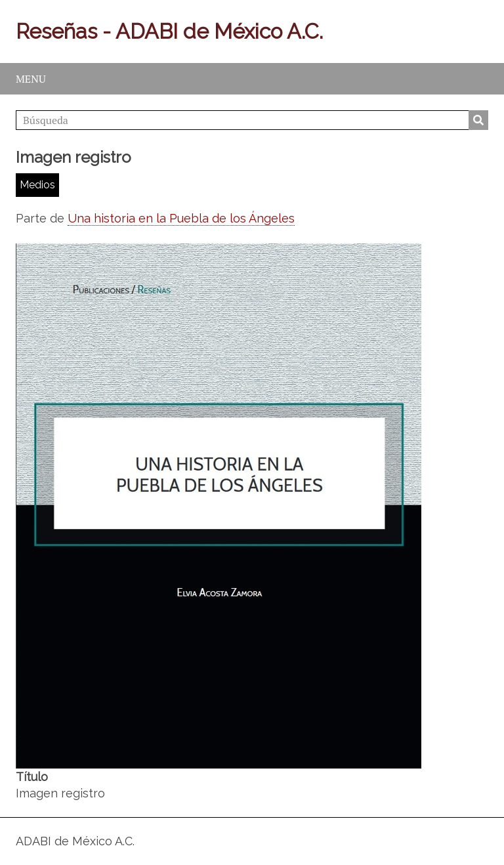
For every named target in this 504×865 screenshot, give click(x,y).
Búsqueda (478, 120)
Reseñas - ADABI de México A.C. (169, 31)
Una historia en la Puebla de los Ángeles (181, 218)
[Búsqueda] (252, 120)
